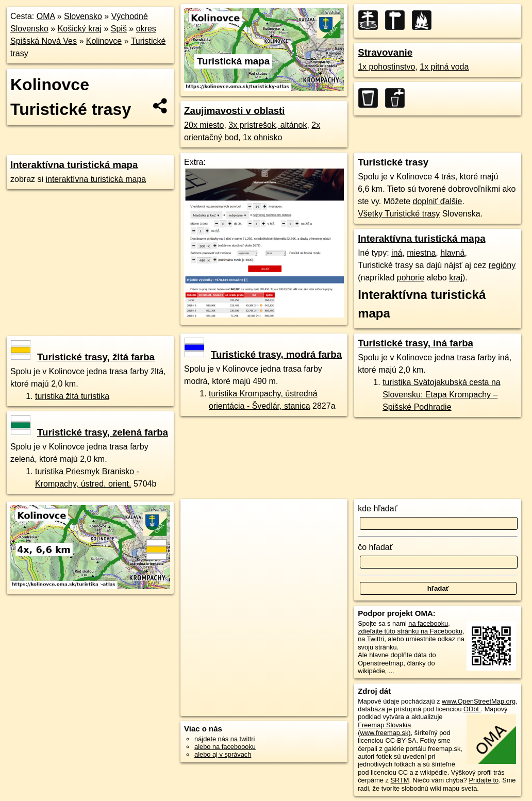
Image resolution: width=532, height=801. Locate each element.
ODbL (472, 709)
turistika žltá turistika (72, 396)
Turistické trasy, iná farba (415, 343)
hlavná (452, 253)
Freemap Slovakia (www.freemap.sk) (384, 729)
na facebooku (428, 623)
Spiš (119, 29)
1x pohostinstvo (386, 67)
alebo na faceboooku (225, 747)
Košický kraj (80, 29)
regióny (502, 265)
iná (397, 253)
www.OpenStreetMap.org (479, 701)
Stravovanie (385, 52)
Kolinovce (104, 41)
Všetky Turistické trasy (399, 214)
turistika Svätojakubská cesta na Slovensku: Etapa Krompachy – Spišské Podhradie (442, 395)
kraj (456, 278)
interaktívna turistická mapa (96, 179)
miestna (421, 253)
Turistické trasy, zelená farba (89, 432)
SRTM (400, 780)
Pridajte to (484, 780)
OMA (46, 16)
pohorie (411, 278)
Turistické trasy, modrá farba (263, 354)
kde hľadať (378, 508)
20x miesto (204, 125)
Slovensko (83, 16)
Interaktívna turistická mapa (74, 165)
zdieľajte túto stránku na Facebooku (410, 631)
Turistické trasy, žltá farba (83, 357)
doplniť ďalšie (438, 201)
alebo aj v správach (223, 754)
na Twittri (371, 639)
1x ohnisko (263, 137)
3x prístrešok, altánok (268, 125)
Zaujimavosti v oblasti (234, 111)
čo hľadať (375, 547)
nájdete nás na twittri (225, 739)
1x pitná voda (444, 67)
